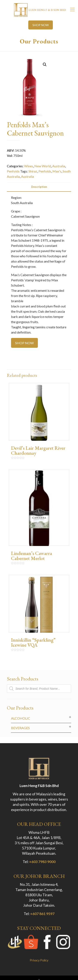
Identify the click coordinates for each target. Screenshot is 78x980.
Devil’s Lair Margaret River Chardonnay (38, 450)
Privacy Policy (39, 960)
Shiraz (33, 171)
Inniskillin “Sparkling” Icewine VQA (33, 642)
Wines (29, 166)
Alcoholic (21, 718)
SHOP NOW (41, 25)
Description (39, 187)
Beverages (20, 728)
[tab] (39, 187)
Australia (59, 166)
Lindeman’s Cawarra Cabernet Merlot (32, 556)
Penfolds (13, 171)
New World (43, 166)
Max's (57, 171)
